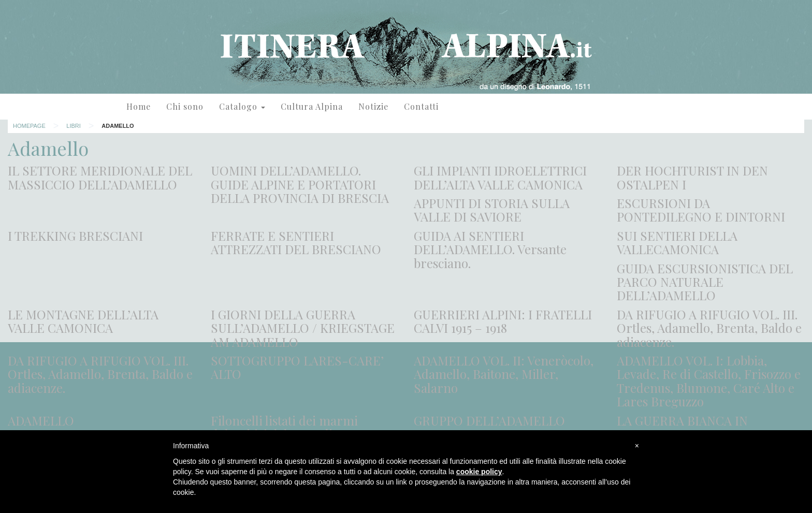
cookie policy (479, 472)
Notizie (373, 106)
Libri (74, 126)
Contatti (421, 106)
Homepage (29, 126)
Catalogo (242, 106)
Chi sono (185, 106)
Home (139, 106)
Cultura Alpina (312, 106)
